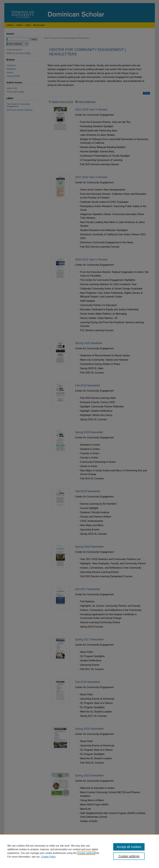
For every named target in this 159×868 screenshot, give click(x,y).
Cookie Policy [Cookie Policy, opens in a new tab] (48, 857)
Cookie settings (86, 853)
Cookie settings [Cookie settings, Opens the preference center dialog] (129, 856)
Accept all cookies (129, 847)
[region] (79, 851)
